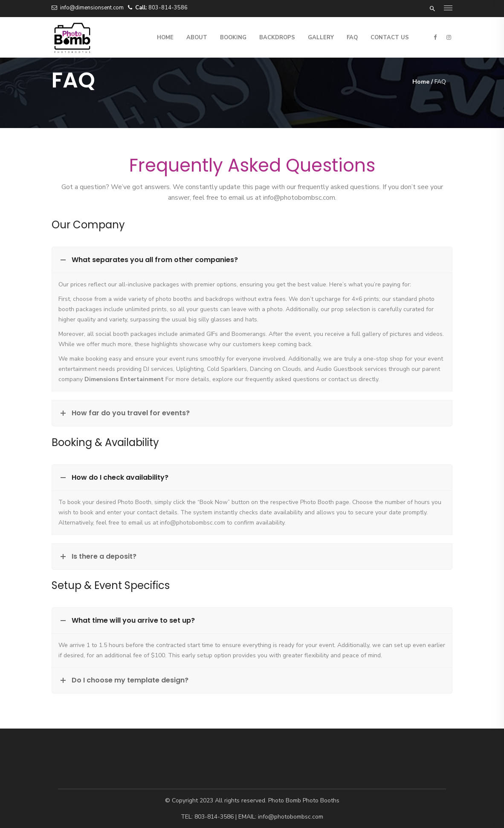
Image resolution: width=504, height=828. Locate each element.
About (197, 38)
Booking (233, 38)
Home (165, 38)
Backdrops (277, 38)
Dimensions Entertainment (124, 379)
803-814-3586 (168, 8)
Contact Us (390, 38)
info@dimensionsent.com (92, 8)
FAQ (352, 38)
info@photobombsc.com (299, 198)
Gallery (321, 38)
